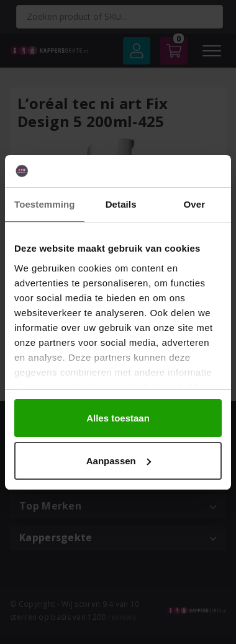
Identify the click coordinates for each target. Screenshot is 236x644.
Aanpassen (119, 461)
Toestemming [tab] (45, 204)
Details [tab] (121, 204)
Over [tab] (195, 204)
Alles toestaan (118, 418)
